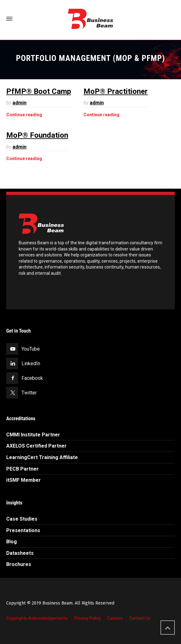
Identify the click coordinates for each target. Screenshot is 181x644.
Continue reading (24, 115)
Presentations (23, 530)
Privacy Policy (88, 618)
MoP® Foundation (37, 135)
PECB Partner (22, 469)
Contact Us (140, 618)
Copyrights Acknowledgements (37, 618)
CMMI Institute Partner (33, 435)
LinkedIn (31, 363)
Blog (12, 542)
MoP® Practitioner (116, 91)
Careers (115, 618)
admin (19, 103)
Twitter (29, 393)
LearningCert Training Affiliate (42, 457)
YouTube (31, 349)
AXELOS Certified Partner (36, 446)
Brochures (19, 564)
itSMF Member (24, 480)
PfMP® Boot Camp (39, 91)
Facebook (32, 378)
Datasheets (20, 553)
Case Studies (22, 519)
